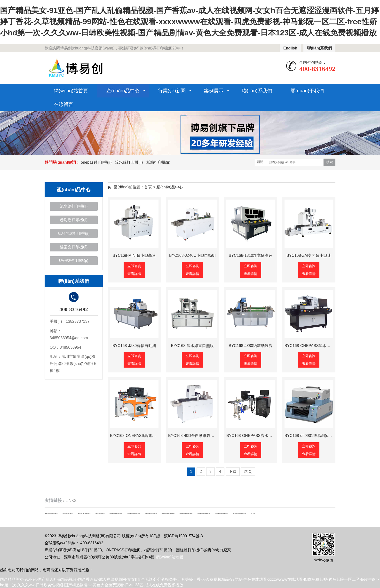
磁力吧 (253, 514)
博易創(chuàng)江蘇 (239, 514)
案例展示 (214, 91)
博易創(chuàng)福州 (134, 514)
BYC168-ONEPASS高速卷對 (135, 436)
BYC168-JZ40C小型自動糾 (192, 255)
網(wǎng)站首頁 (71, 91)
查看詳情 (134, 274)
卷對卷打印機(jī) (74, 220)
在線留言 (63, 104)
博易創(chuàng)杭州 (168, 514)
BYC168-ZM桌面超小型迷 (309, 255)
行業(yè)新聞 (172, 91)
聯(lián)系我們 (319, 48)
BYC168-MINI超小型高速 (134, 255)
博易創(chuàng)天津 (51, 514)
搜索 (330, 162)
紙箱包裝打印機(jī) (74, 233)
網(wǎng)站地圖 (170, 557)
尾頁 (248, 471)
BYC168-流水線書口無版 (193, 346)
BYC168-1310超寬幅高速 (251, 255)
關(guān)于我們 (307, 91)
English (290, 48)
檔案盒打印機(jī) (74, 247)
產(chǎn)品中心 (123, 91)
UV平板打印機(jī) (74, 261)
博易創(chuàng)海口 (84, 514)
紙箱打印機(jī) (158, 162)
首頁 (148, 187)
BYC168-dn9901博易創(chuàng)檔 (314, 436)
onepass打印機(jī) (96, 162)
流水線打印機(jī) (129, 162)
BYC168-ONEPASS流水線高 (309, 346)
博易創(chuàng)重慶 (204, 514)
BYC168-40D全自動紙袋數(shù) (196, 436)
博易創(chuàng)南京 (222, 514)
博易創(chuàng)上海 (116, 514)
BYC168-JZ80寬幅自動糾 (134, 346)
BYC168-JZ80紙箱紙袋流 (251, 346)
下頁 (233, 471)
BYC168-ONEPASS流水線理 (251, 436)
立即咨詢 (134, 266)
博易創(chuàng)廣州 (186, 514)
